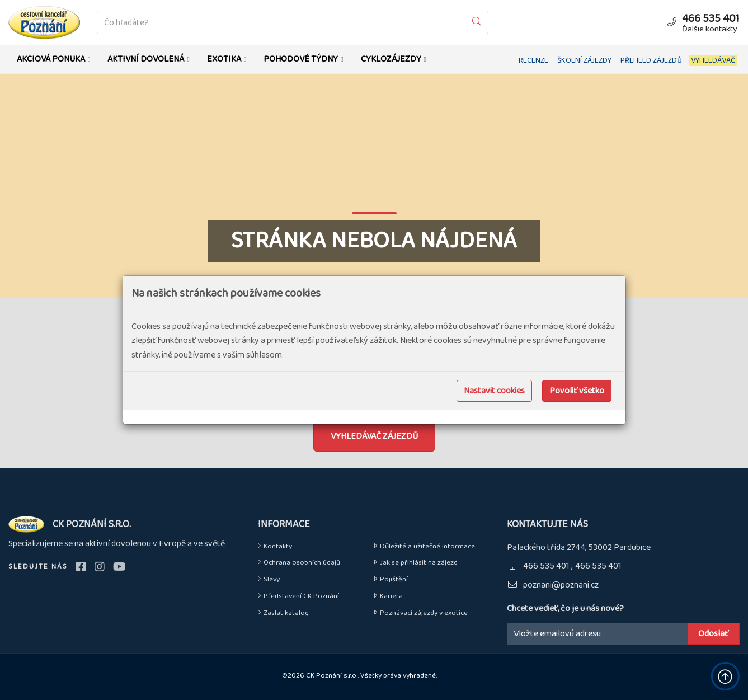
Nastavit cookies (494, 391)
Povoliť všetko (577, 391)
